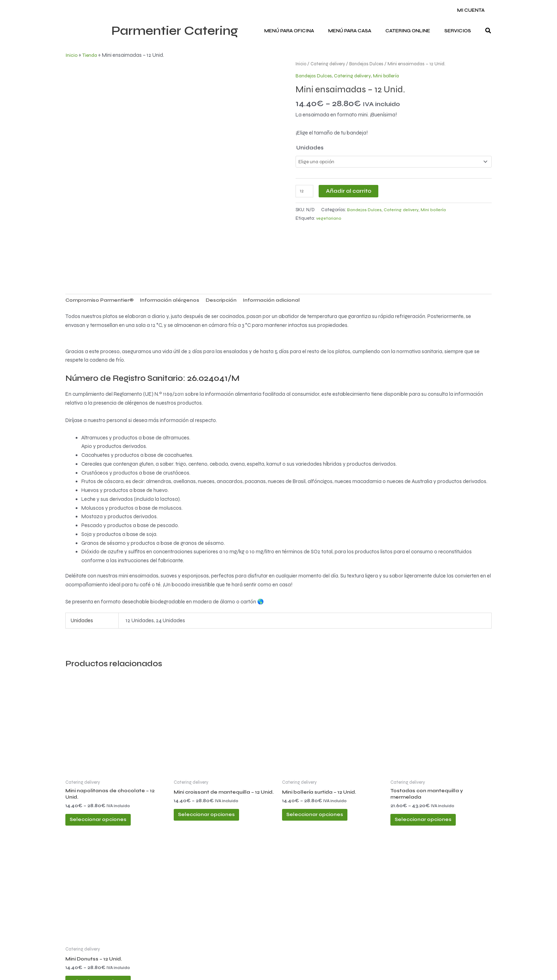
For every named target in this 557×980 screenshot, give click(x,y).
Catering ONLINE (415, 31)
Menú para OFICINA (307, 31)
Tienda (91, 55)
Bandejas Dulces (371, 64)
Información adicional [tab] (287, 256)
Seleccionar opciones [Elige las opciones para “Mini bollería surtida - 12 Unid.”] (323, 775)
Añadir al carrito (350, 192)
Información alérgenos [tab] (178, 256)
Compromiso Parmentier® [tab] (102, 256)
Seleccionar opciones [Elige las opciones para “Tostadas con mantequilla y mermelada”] (431, 781)
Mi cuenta (473, 10)
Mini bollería (391, 76)
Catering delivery (330, 64)
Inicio (72, 55)
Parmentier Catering (175, 31)
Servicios (460, 31)
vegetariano (329, 219)
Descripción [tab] (233, 256)
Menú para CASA (362, 31)
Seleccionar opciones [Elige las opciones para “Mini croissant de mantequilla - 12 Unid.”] (215, 781)
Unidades (310, 148)
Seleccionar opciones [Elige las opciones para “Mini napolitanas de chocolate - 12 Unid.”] (106, 781)
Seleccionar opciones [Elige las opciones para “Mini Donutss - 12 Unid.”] (106, 950)
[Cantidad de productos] (305, 192)
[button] (488, 31)
